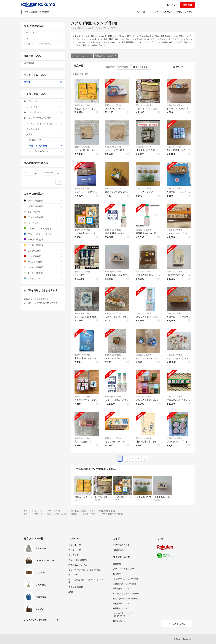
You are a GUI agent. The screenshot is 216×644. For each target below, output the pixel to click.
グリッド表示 (141, 67)
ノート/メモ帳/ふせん (45, 151)
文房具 (44, 134)
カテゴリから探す (162, 12)
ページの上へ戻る (176, 624)
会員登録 (187, 5)
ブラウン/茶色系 (43, 217)
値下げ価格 (43, 63)
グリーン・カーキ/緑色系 (43, 228)
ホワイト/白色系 (43, 206)
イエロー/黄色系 (43, 245)
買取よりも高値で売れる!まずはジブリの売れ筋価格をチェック (43, 303)
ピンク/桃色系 (43, 251)
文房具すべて (45, 140)
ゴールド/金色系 (43, 273)
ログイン (172, 5)
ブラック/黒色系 (43, 201)
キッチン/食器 (44, 129)
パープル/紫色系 (43, 239)
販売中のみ (109, 67)
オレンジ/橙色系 (43, 262)
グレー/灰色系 (43, 212)
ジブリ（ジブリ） (82, 56)
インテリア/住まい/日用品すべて (44, 123)
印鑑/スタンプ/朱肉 (106, 56)
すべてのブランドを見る (35, 620)
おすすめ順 (124, 67)
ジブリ (43, 82)
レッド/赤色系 (43, 256)
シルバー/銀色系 (43, 267)
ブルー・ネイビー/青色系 (43, 234)
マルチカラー (43, 278)
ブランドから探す (184, 12)
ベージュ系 (43, 223)
